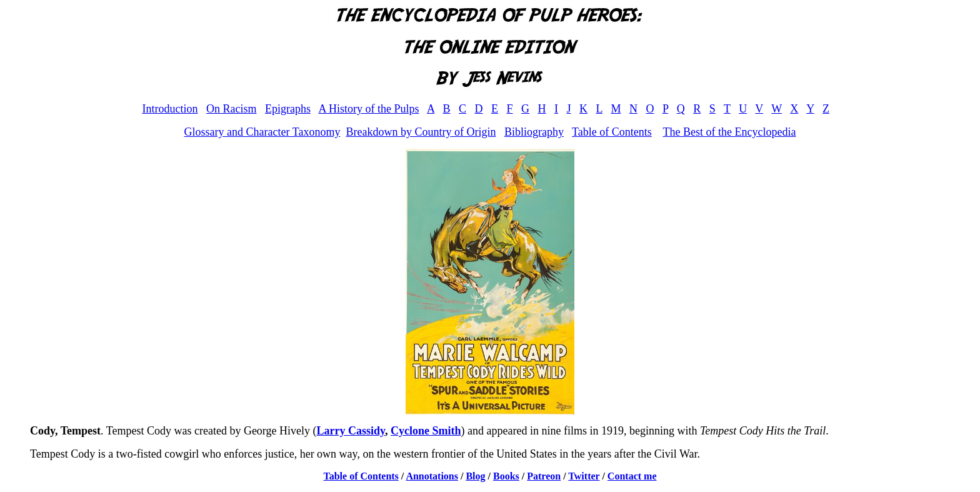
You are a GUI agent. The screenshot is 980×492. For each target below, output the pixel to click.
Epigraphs (288, 109)
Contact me (632, 476)
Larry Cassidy (351, 431)
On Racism (232, 109)
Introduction (170, 109)
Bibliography (534, 132)
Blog (475, 476)
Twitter (584, 476)
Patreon (544, 476)
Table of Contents (612, 132)
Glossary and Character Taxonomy (262, 132)
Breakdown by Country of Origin (421, 132)
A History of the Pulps (368, 109)
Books (506, 476)
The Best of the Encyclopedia (729, 132)
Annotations (432, 476)
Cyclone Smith (426, 431)
